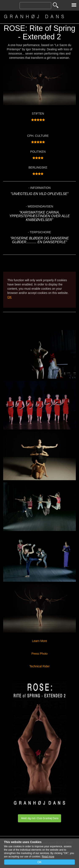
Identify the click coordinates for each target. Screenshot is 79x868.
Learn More (40, 641)
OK (9, 297)
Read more (48, 857)
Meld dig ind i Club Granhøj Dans (39, 818)
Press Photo (39, 654)
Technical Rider (40, 666)
